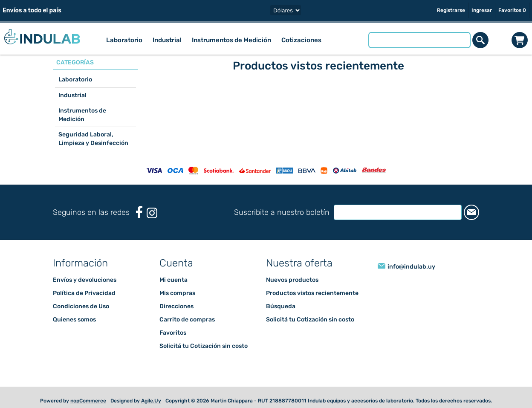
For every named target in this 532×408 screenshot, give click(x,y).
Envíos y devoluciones (85, 280)
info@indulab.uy (411, 267)
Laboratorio (75, 80)
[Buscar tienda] (419, 40)
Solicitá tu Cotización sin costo (204, 346)
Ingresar (482, 10)
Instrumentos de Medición (82, 115)
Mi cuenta (173, 280)
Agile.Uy (151, 401)
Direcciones (176, 306)
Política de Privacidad (84, 293)
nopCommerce (88, 401)
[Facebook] (139, 212)
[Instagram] (152, 213)
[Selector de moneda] (286, 10)
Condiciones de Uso (81, 306)
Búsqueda (281, 306)
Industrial (72, 95)
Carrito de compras (520, 40)
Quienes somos (74, 320)
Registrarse (451, 10)
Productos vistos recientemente (312, 293)
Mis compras (177, 293)
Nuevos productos (292, 280)
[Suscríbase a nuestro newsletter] (398, 212)
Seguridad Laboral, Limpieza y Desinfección (93, 139)
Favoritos (173, 333)
